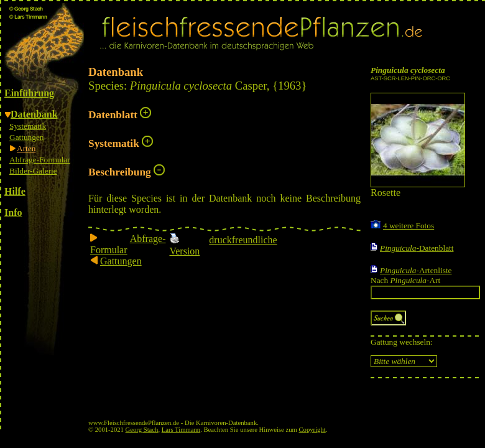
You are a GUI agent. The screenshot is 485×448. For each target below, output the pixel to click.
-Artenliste (416, 270)
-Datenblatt (417, 248)
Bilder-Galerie (33, 171)
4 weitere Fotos (409, 226)
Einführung (29, 93)
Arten (26, 148)
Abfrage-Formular (40, 160)
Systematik (28, 126)
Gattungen (27, 137)
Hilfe (15, 191)
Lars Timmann (181, 430)
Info (13, 212)
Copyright (312, 430)
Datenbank (34, 114)
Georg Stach (142, 430)
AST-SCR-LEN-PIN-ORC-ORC (410, 78)
